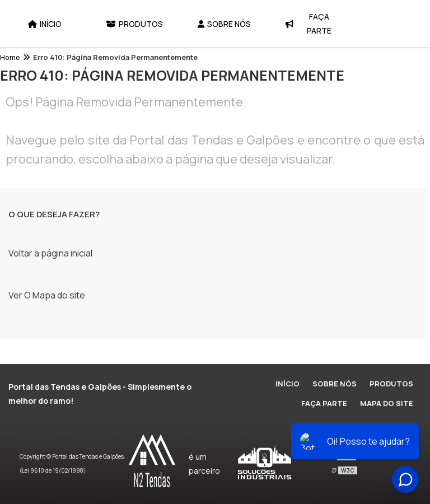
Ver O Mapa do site (47, 295)
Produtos (134, 24)
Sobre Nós (224, 24)
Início (45, 24)
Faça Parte (309, 24)
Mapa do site (387, 403)
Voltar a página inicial (50, 253)
